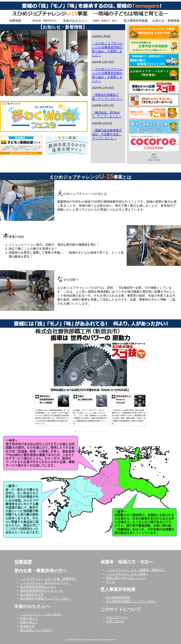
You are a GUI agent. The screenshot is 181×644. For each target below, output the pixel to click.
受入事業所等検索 (136, 21)
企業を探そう (29, 622)
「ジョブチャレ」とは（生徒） (41, 614)
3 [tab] (84, 431)
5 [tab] (93, 431)
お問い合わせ (115, 621)
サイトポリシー (117, 617)
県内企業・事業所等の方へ (45, 21)
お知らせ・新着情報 (166, 21)
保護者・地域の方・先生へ (106, 21)
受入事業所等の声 (32, 594)
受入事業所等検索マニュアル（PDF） (132, 601)
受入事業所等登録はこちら (38, 586)
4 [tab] (88, 431)
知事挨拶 (15, 21)
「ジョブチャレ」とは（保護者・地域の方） (136, 570)
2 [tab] (80, 431)
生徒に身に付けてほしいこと (126, 578)
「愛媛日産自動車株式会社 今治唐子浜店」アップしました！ (107, 134)
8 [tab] (105, 431)
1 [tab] (76, 431)
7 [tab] (101, 431)
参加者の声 (27, 626)
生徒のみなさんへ (75, 21)
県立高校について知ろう (37, 630)
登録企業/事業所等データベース (41, 590)
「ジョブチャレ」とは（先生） (127, 574)
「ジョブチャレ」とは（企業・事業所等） (49, 579)
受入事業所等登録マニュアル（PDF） (46, 598)
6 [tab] (97, 431)
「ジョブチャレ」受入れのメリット (45, 583)
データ (111, 582)
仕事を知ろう (29, 618)
